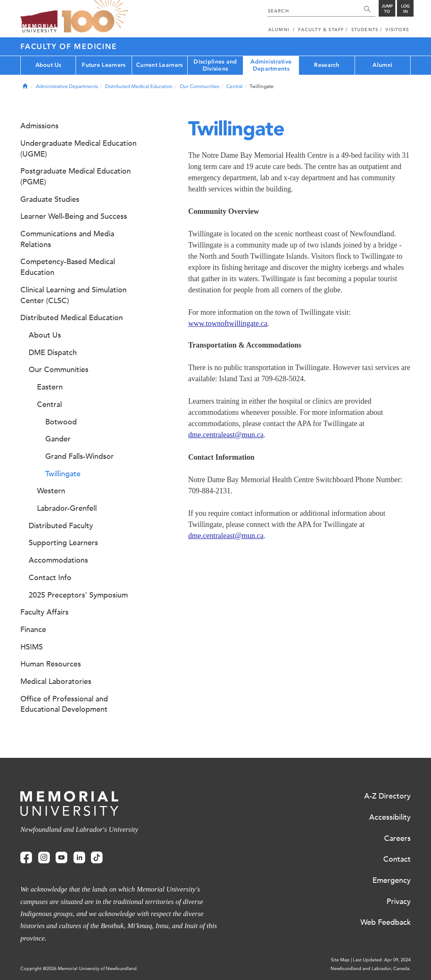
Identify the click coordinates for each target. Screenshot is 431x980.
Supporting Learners (63, 543)
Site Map (340, 960)
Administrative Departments (271, 65)
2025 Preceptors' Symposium (78, 595)
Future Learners (104, 65)
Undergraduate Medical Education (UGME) (78, 149)
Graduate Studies (50, 199)
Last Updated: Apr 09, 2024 (382, 960)
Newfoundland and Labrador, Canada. (371, 969)
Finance (33, 630)
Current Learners (159, 65)
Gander (58, 439)
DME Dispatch (53, 353)
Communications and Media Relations (67, 239)
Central (234, 86)
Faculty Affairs (44, 612)
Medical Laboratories (56, 681)
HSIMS (32, 647)
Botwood (61, 422)
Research (327, 65)
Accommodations (58, 560)
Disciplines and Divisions (215, 65)
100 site (95, 17)
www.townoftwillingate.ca (228, 323)
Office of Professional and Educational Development (64, 704)
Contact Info (50, 578)
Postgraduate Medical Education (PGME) (76, 176)
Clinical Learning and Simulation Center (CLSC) (73, 295)
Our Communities (200, 86)
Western (51, 491)
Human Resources (51, 664)
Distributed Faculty (61, 526)
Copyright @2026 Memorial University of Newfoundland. (79, 969)
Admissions (39, 126)
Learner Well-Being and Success (74, 216)
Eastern (50, 387)
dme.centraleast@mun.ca (226, 435)
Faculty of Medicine (69, 47)
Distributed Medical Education (139, 86)
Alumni (382, 65)
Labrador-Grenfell (67, 508)
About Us (48, 65)
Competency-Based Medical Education (68, 267)
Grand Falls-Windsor (80, 456)
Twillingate (63, 474)
